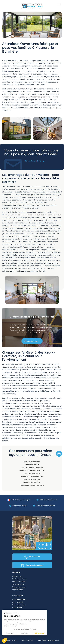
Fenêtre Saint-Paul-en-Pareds (32, 476)
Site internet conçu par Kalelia (49, 640)
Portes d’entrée (18, 590)
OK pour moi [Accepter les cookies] (40, 633)
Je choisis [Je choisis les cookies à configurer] (25, 633)
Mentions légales (27, 640)
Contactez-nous (31, 341)
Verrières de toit (18, 584)
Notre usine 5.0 (18, 602)
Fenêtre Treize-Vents (32, 473)
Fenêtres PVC (17, 576)
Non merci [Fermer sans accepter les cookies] (10, 633)
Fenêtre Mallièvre (32, 464)
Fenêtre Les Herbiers (32, 482)
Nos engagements (19, 600)
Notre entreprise (11, 640)
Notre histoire (17, 608)
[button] (5, 640)
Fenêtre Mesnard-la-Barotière (32, 485)
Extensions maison (19, 587)
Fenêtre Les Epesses (32, 461)
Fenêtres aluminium (19, 579)
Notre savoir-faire (19, 605)
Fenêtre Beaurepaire (32, 479)
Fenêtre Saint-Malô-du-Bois (32, 467)
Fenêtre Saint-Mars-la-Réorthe (32, 470)
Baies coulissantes (19, 582)
